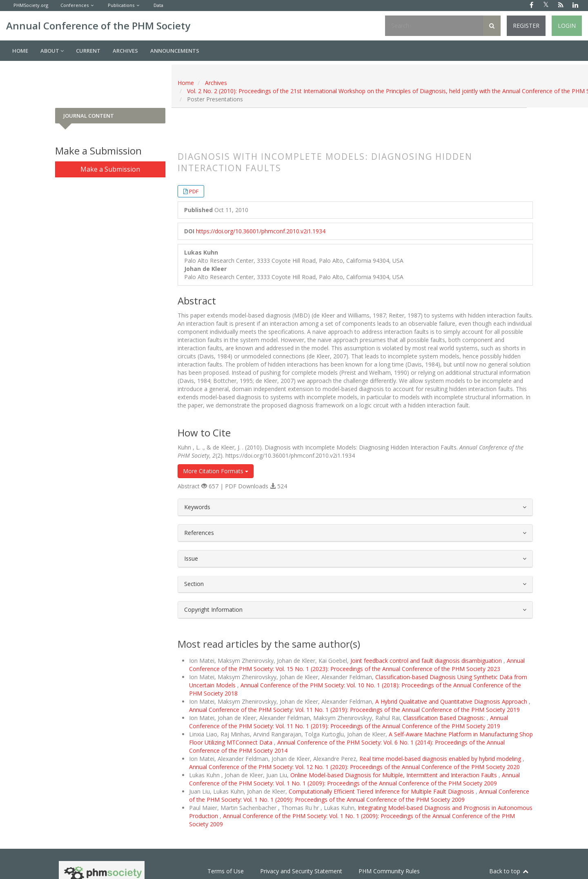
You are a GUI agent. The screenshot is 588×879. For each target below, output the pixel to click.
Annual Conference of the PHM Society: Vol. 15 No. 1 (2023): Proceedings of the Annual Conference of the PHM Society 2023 (357, 665)
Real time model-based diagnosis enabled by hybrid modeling (441, 759)
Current (88, 51)
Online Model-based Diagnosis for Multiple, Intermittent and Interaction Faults (394, 775)
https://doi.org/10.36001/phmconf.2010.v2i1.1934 (261, 231)
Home (20, 51)
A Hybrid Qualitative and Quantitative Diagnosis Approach (452, 701)
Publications (121, 5)
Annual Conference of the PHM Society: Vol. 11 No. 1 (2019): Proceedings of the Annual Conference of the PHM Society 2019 (354, 710)
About (52, 51)
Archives (125, 51)
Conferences (75, 5)
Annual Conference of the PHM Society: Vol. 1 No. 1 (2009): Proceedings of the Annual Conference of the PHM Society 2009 (354, 779)
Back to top (509, 871)
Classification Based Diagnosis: (445, 718)
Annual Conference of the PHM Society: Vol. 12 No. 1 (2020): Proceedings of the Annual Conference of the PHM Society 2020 (354, 767)
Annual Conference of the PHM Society (98, 26)
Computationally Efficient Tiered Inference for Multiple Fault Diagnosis (382, 791)
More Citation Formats (216, 471)
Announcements (175, 51)
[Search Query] (434, 26)
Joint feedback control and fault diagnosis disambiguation (427, 661)
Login (567, 26)
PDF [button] (194, 191)
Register (526, 26)
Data (158, 5)
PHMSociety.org (31, 5)
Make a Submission (110, 169)
